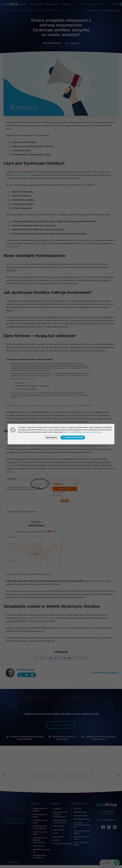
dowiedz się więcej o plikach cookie (90, 432)
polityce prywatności (70, 432)
